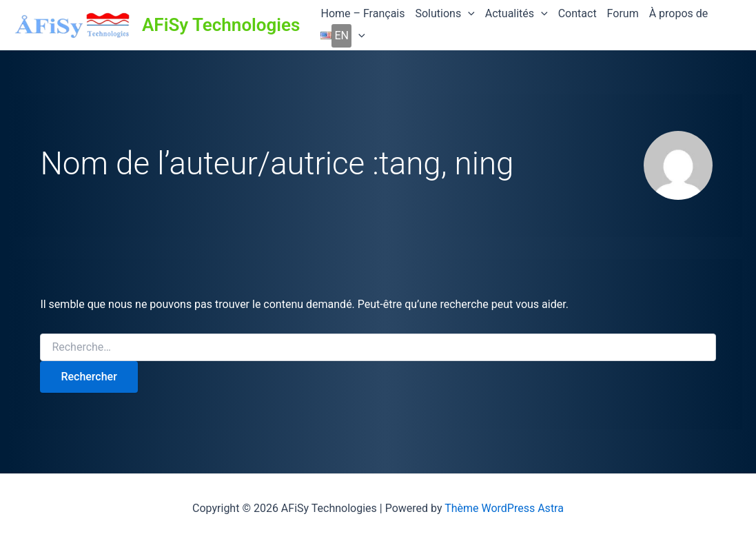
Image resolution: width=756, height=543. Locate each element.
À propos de (679, 13)
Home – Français (362, 13)
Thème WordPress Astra (504, 508)
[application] (468, 14)
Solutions (445, 14)
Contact (578, 13)
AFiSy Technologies (221, 25)
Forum (623, 13)
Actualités (517, 14)
